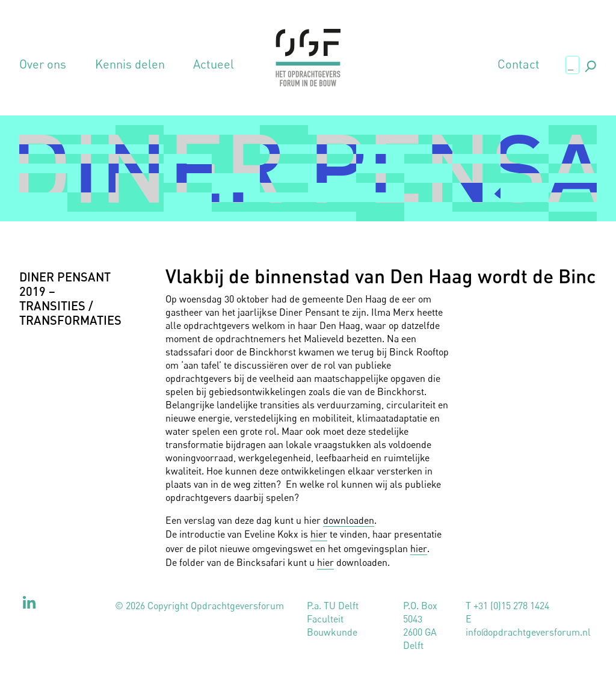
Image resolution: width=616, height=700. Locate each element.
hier (319, 534)
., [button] (590, 64)
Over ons (43, 64)
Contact (519, 64)
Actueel (214, 64)
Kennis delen (130, 64)
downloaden (349, 520)
